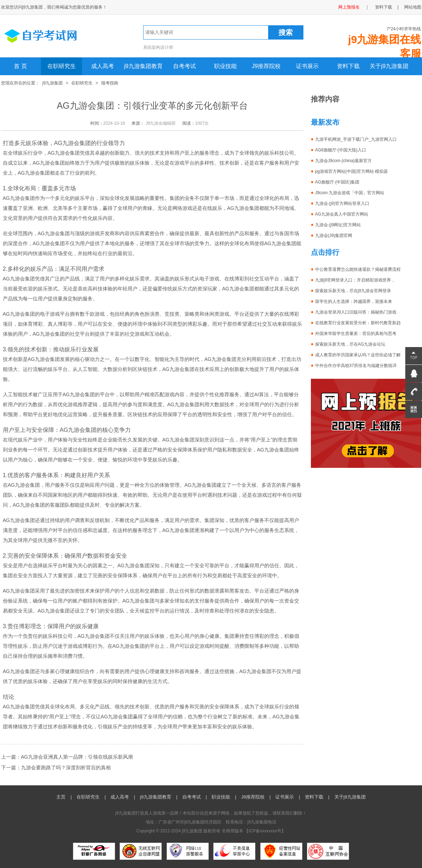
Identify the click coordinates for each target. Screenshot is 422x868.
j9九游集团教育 (143, 66)
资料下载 (384, 7)
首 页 (20, 66)
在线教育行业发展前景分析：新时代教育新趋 (358, 323)
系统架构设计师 (158, 47)
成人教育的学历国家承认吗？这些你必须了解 (358, 355)
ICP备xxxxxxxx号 (265, 831)
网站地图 (413, 7)
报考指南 (110, 83)
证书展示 (307, 66)
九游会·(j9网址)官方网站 (338, 225)
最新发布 (325, 122)
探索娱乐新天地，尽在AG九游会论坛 (350, 344)
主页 (61, 797)
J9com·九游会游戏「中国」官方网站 (350, 193)
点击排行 (325, 252)
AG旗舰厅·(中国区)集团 (337, 182)
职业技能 (225, 66)
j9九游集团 (53, 83)
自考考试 (184, 66)
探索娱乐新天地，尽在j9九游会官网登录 (353, 291)
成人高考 (103, 66)
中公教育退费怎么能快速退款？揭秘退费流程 (358, 269)
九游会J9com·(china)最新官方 (343, 161)
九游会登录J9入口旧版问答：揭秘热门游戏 (356, 312)
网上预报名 (349, 7)
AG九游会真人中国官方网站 (342, 214)
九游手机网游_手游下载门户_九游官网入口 (356, 139)
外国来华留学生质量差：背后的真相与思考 (356, 334)
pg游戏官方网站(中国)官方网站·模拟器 (352, 171)
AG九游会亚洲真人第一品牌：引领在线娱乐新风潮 (77, 757)
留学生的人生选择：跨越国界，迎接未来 (354, 301)
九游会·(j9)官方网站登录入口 (342, 203)
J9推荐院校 (266, 66)
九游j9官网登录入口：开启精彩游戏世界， (355, 280)
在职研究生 (62, 66)
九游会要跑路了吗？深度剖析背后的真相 (66, 768)
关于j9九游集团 (389, 66)
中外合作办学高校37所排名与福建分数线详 (356, 366)
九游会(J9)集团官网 (334, 236)
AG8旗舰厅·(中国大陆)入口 (341, 150)
